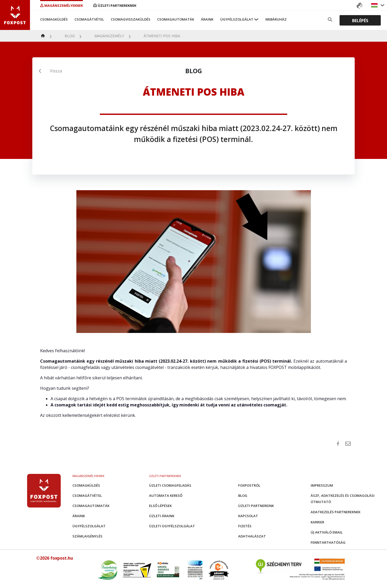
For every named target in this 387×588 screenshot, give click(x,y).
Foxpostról (249, 485)
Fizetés (245, 526)
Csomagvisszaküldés (131, 19)
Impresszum (322, 485)
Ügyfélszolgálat (237, 19)
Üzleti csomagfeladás (170, 485)
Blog (70, 36)
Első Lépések (160, 506)
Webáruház (276, 19)
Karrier (317, 522)
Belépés (360, 20)
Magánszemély (109, 36)
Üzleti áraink (162, 516)
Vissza (56, 71)
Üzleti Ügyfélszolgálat (172, 526)
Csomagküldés (54, 19)
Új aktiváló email (327, 532)
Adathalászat (252, 536)
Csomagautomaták (176, 19)
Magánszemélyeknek (62, 5)
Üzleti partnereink (256, 506)
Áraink (207, 19)
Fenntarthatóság (328, 542)
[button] (375, 5)
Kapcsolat (248, 516)
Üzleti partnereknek (115, 5)
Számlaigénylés (87, 536)
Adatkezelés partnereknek (336, 512)
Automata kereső (166, 496)
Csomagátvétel (89, 19)
